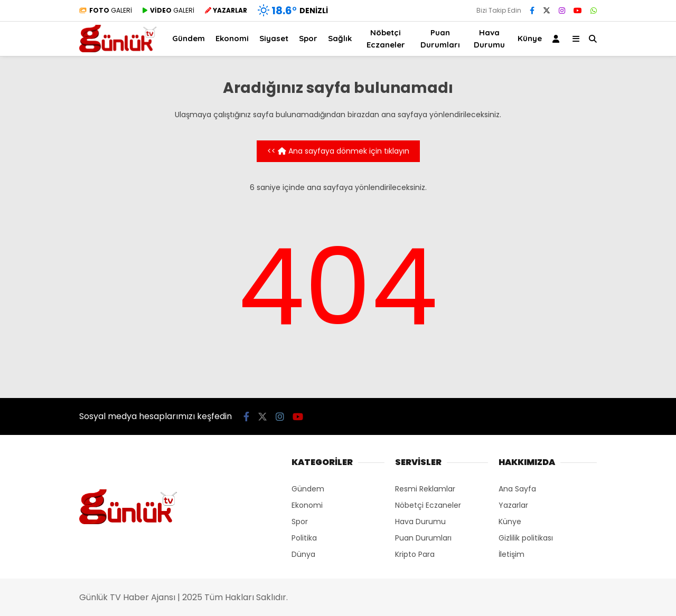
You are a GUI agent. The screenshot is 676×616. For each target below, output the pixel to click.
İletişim (511, 554)
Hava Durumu (489, 39)
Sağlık (340, 38)
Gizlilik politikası (526, 538)
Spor (308, 38)
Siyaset (274, 38)
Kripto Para (415, 554)
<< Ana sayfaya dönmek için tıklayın (338, 151)
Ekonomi (232, 38)
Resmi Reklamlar (425, 489)
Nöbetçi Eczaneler (386, 39)
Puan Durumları (440, 39)
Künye (530, 38)
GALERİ (106, 10)
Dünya (303, 554)
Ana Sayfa (517, 489)
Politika (304, 538)
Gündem (189, 38)
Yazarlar (513, 505)
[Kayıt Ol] (558, 39)
